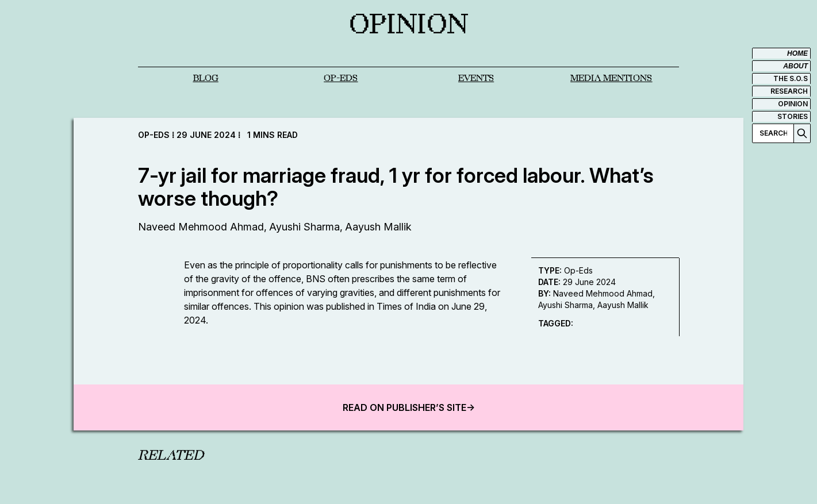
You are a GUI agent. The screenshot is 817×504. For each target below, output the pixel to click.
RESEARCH (789, 91)
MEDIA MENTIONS (611, 78)
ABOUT (795, 66)
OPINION (793, 104)
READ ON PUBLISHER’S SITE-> (409, 407)
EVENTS (476, 78)
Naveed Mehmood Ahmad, (202, 227)
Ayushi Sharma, (306, 227)
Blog (206, 78)
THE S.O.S (791, 78)
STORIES (793, 116)
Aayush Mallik (378, 227)
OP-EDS (341, 78)
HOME (797, 53)
